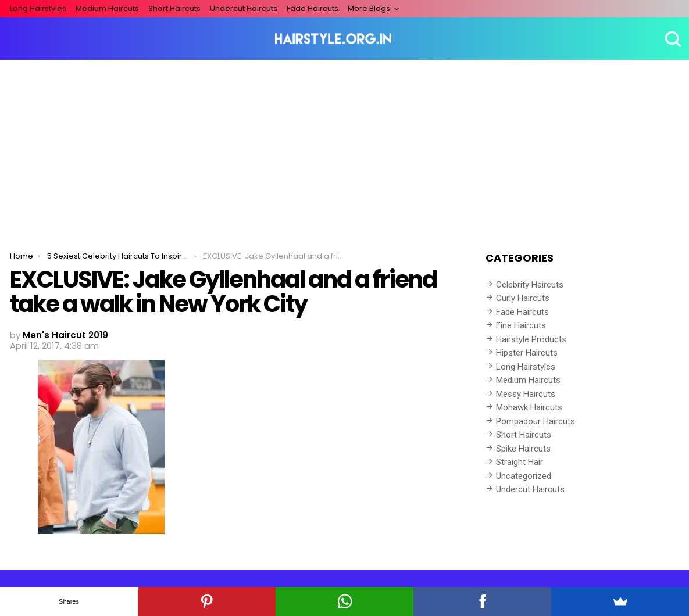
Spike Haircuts (523, 449)
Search (672, 39)
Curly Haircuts (523, 298)
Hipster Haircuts (527, 353)
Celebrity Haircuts (530, 285)
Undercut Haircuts (244, 8)
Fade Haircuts (313, 8)
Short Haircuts (174, 8)
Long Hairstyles (38, 8)
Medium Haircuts (107, 8)
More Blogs (369, 8)
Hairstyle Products (531, 339)
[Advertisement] (344, 147)
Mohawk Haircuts (529, 407)
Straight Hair (520, 462)
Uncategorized (524, 476)
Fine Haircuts (521, 325)
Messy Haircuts (526, 394)
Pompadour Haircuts (536, 421)
